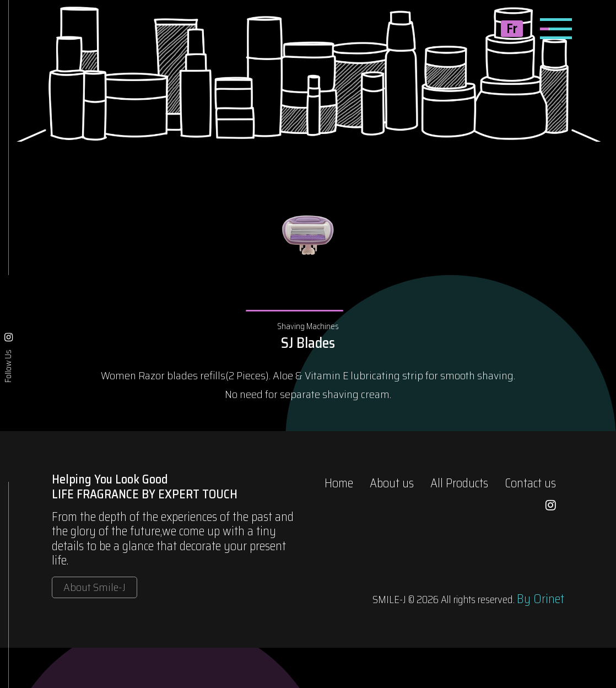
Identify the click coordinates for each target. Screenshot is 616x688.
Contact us (530, 483)
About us (392, 483)
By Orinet (541, 599)
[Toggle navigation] (556, 29)
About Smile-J (94, 587)
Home (339, 483)
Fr (512, 29)
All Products (459, 483)
